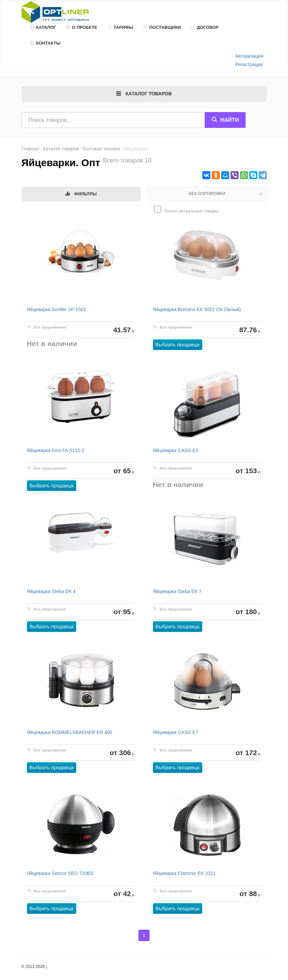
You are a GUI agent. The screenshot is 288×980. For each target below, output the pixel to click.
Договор (205, 27)
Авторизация (249, 56)
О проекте (81, 27)
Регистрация (249, 64)
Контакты (45, 43)
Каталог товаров (61, 149)
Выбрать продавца (178, 345)
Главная (30, 149)
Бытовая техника (101, 149)
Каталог (43, 27)
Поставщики (162, 27)
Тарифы (120, 27)
